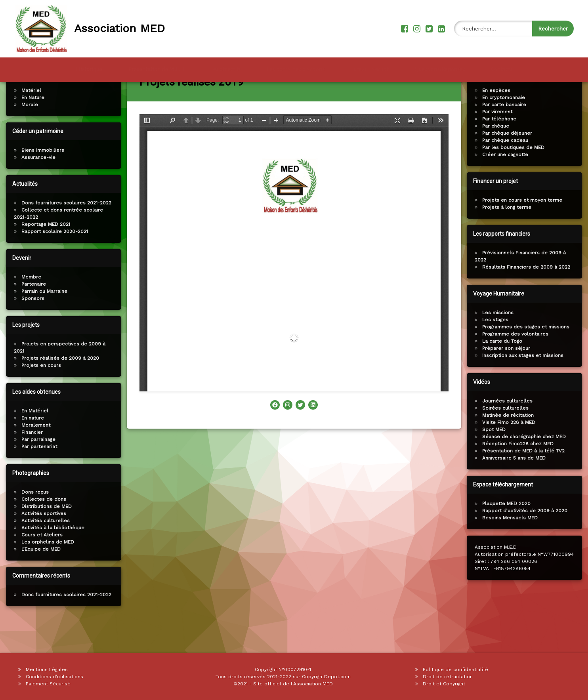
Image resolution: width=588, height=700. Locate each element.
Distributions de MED (45, 535)
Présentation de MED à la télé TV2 (525, 480)
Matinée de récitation (510, 444)
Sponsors (31, 327)
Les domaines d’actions (296, 68)
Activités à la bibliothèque (51, 557)
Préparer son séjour (508, 377)
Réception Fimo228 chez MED (519, 473)
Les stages (497, 349)
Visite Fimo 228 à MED (510, 451)
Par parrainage (37, 468)
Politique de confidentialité (455, 669)
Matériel (30, 119)
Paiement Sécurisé (48, 684)
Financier (31, 461)
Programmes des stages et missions (527, 356)
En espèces (498, 119)
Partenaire (32, 313)
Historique (89, 68)
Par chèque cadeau (507, 169)
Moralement (34, 454)
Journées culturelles (509, 430)
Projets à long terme (508, 236)
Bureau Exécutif (369, 68)
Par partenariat (38, 475)
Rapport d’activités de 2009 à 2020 (526, 540)
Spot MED (495, 458)
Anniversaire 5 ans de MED (515, 487)
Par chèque (497, 155)
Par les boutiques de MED (515, 176)
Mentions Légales (47, 669)
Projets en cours (40, 394)
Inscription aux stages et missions (524, 384)
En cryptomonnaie (505, 126)
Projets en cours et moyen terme (524, 229)
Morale (28, 134)
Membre (30, 306)
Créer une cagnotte (507, 183)
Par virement (499, 141)
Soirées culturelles (507, 437)
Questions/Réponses (440, 68)
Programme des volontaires (517, 363)
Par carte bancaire (506, 134)
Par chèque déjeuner (509, 162)
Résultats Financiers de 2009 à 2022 (528, 296)
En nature (31, 447)
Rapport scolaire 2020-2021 (53, 260)
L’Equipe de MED (39, 578)
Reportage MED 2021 (44, 253)
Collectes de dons (42, 528)
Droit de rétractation (448, 677)
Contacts (502, 68)
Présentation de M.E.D (156, 68)
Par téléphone (501, 148)
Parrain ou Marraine (43, 320)
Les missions (499, 341)
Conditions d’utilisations (54, 677)
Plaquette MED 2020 (508, 532)
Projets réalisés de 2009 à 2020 (59, 387)
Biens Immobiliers (41, 179)
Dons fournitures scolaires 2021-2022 (65, 232)
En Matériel (33, 440)
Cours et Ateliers (40, 564)
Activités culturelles (44, 549)
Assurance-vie (37, 186)
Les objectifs (225, 68)
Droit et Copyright (444, 684)
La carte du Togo (504, 370)
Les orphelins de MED (46, 571)
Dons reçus (33, 521)
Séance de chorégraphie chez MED (526, 465)
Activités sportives (42, 542)
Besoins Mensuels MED (512, 547)
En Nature (31, 126)
